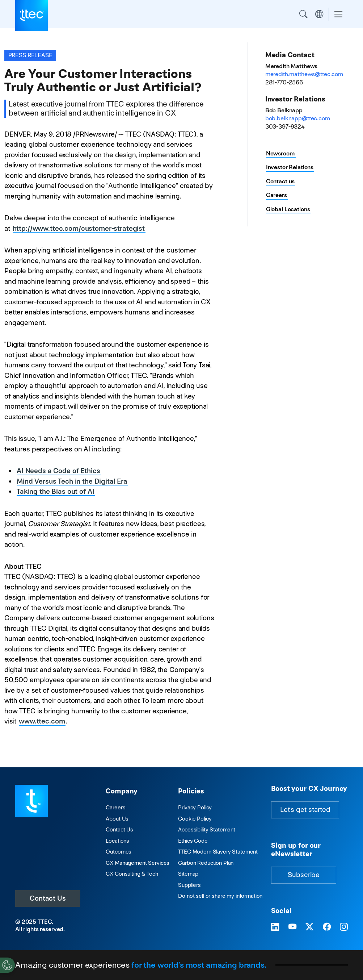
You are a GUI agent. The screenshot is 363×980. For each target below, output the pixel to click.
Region (319, 14)
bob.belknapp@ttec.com (298, 118)
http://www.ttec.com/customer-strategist (79, 228)
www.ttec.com (42, 721)
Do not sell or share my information (220, 896)
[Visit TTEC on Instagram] (344, 927)
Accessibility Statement (207, 829)
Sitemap (188, 874)
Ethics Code (193, 841)
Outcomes (119, 852)
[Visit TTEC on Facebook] (327, 927)
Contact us (280, 181)
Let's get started (305, 810)
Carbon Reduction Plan (206, 863)
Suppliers (189, 885)
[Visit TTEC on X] (309, 927)
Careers (277, 195)
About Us (117, 819)
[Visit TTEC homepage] (31, 800)
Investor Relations (290, 167)
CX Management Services (138, 863)
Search (303, 14)
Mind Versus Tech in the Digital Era (72, 481)
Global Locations (288, 209)
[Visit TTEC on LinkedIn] (275, 927)
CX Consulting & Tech (132, 874)
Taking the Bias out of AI (55, 491)
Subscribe (304, 875)
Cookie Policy (195, 819)
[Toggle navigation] (338, 14)
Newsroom (280, 153)
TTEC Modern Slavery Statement (218, 852)
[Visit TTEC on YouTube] (292, 927)
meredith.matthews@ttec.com (304, 74)
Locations (117, 841)
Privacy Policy (195, 807)
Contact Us (48, 898)
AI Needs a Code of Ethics (58, 471)
